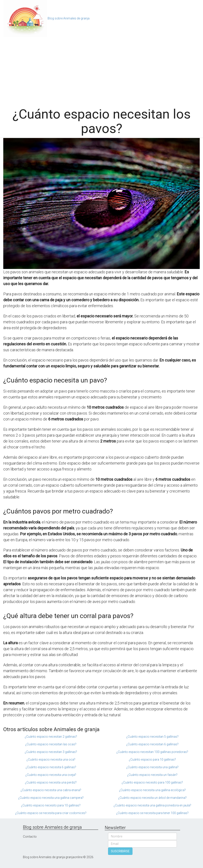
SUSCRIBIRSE (120, 851)
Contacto (30, 837)
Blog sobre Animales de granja (69, 18)
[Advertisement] (101, 70)
